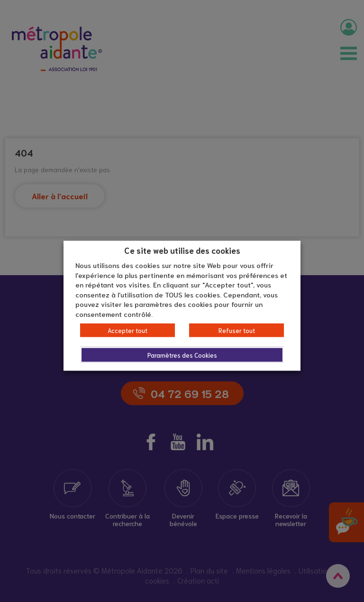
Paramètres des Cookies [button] (182, 355)
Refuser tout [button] (237, 330)
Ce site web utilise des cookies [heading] (182, 250)
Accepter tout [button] (127, 330)
